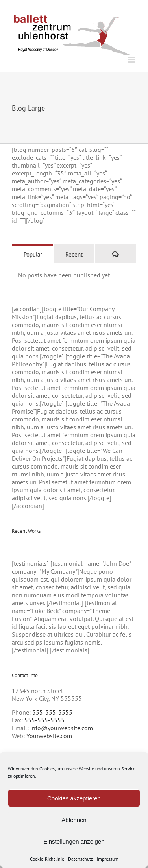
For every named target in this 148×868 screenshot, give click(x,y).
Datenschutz (80, 859)
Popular (33, 254)
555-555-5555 (52, 712)
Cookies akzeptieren (74, 798)
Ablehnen (74, 820)
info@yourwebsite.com (62, 728)
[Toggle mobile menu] (132, 60)
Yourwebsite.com (49, 736)
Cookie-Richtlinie (47, 859)
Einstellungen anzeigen (74, 841)
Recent (74, 254)
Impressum (108, 859)
